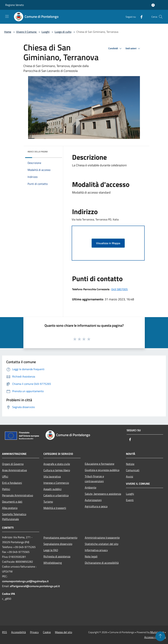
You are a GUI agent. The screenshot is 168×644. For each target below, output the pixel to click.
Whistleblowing (53, 563)
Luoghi (46, 32)
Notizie (130, 464)
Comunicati (133, 470)
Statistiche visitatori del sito (102, 544)
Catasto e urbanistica (56, 495)
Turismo (48, 502)
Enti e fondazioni (12, 483)
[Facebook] (140, 17)
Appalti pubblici (53, 489)
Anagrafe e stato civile (57, 464)
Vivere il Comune (27, 32)
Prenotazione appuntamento (60, 538)
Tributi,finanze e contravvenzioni (94, 479)
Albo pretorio (10, 508)
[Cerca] (161, 17)
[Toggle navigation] (7, 16)
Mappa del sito (64, 632)
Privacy (34, 632)
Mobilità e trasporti (55, 508)
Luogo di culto (63, 32)
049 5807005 (120, 289)
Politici (6, 489)
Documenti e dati (12, 502)
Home (8, 32)
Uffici (5, 476)
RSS (5, 632)
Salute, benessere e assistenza (103, 494)
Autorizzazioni (93, 500)
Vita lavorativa (52, 476)
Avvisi (130, 476)
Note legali (91, 556)
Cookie (47, 632)
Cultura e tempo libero (57, 470)
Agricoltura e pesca (96, 506)
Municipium (157, 632)
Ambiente (91, 487)
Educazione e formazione (100, 464)
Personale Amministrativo (18, 495)
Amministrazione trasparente (102, 538)
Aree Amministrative (14, 470)
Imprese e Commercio (56, 483)
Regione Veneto (14, 5)
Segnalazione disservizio (58, 544)
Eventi (130, 500)
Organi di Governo (13, 464)
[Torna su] (160, 636)
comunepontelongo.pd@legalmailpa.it (25, 581)
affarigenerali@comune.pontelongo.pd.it (35, 586)
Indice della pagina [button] (38, 152)
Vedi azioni (133, 49)
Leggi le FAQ (51, 550)
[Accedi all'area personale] (153, 5)
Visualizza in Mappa (108, 243)
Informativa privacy (96, 550)
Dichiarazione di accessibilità (102, 563)
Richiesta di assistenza (57, 556)
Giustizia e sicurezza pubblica (102, 470)
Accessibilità (18, 632)
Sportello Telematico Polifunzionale (14, 517)
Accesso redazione (155, 637)
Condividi (115, 49)
